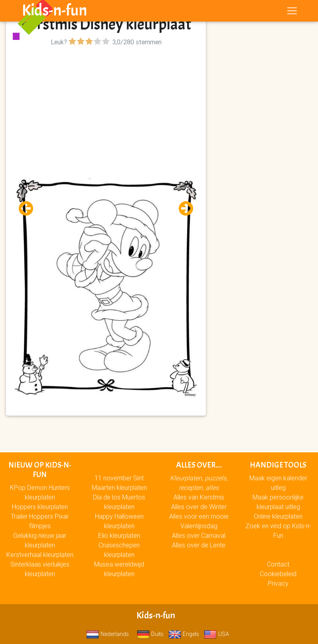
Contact (278, 564)
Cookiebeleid (278, 574)
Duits (150, 634)
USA (216, 634)
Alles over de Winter (199, 507)
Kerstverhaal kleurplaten (40, 555)
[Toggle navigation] (292, 12)
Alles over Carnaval (199, 535)
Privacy (278, 583)
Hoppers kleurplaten (40, 507)
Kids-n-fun (54, 12)
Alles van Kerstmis (199, 497)
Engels (184, 634)
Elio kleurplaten (119, 535)
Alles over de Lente (199, 545)
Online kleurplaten (278, 516)
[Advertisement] (106, 104)
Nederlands (108, 634)
